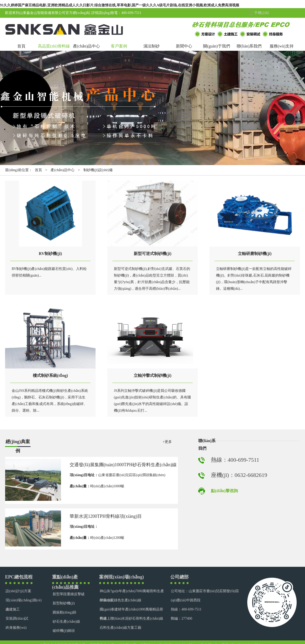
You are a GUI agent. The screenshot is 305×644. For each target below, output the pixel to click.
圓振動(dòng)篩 (64, 612)
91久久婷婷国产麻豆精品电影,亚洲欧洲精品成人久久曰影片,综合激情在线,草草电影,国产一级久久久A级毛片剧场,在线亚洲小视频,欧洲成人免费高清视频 (120, 5)
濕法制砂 (151, 46)
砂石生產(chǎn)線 (66, 622)
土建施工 (13, 609)
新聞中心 (184, 46)
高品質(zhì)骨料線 (54, 46)
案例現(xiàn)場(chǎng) (121, 577)
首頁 (21, 46)
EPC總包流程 (19, 577)
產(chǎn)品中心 (87, 46)
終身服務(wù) (16, 628)
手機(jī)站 (262, 13)
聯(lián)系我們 (249, 46)
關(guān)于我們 (217, 46)
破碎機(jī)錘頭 (64, 631)
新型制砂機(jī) (64, 603)
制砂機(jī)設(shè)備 (98, 170)
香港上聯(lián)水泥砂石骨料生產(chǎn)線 (131, 618)
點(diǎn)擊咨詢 (224, 491)
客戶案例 (119, 46)
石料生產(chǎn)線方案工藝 (120, 628)
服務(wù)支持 (282, 46)
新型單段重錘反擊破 (69, 594)
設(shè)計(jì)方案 (18, 591)
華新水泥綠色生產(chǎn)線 (120, 600)
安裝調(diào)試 (17, 618)
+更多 (167, 442)
